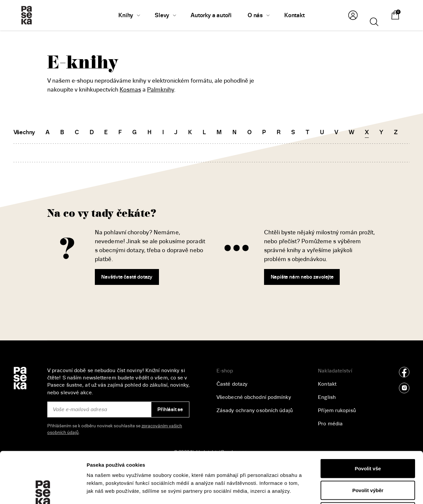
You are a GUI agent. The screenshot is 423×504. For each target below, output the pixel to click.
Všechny (24, 132)
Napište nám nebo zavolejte (302, 277)
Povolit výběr (368, 439)
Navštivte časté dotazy (127, 277)
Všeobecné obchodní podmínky (254, 397)
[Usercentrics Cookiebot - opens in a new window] (43, 491)
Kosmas (130, 90)
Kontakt (327, 384)
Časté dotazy (232, 384)
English (327, 397)
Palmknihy (161, 90)
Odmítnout (368, 461)
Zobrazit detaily (351, 491)
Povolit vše (368, 417)
